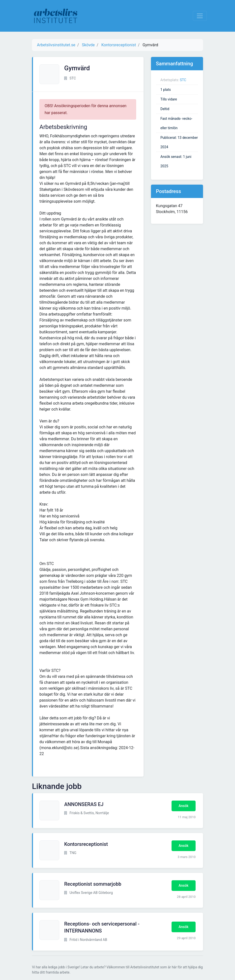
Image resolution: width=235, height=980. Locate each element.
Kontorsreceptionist (86, 844)
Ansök (184, 806)
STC (183, 80)
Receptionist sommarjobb (93, 884)
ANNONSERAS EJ (84, 804)
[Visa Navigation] (200, 16)
